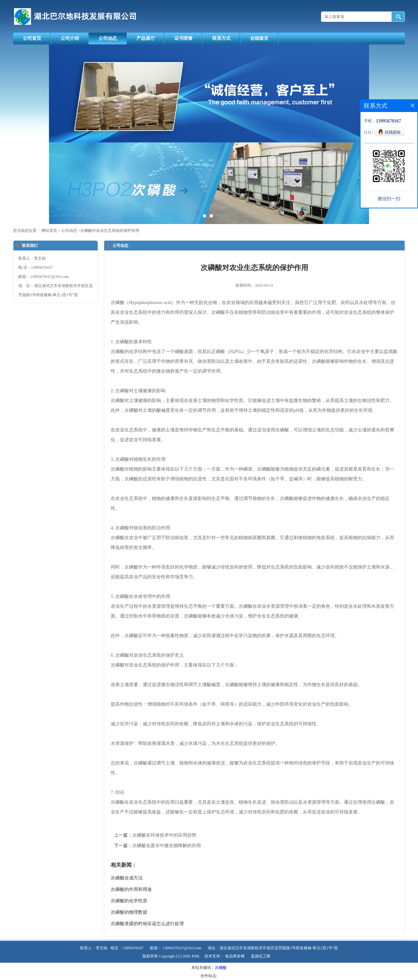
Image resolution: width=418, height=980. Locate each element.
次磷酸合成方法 (127, 878)
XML (196, 956)
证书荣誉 (184, 38)
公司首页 (32, 38)
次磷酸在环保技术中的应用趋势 (164, 835)
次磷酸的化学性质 (129, 901)
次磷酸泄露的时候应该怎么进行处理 (147, 924)
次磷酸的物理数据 (129, 912)
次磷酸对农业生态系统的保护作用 (110, 231)
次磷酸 (221, 968)
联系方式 (221, 38)
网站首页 (49, 231)
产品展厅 (146, 38)
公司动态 (108, 38)
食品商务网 (235, 956)
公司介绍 (70, 38)
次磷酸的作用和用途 (131, 889)
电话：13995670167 (127, 948)
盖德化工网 (261, 956)
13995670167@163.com (182, 948)
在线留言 (259, 38)
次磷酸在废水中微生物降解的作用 (167, 846)
